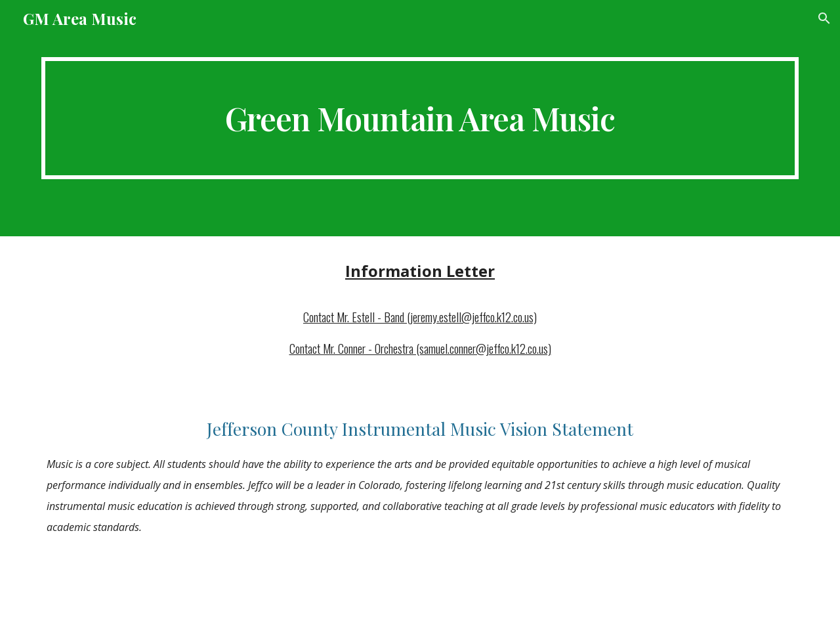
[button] (824, 18)
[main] (420, 118)
